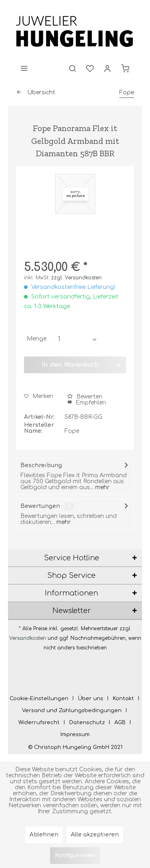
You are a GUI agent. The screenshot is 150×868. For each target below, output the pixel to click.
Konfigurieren (75, 855)
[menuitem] (24, 68)
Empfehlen (87, 403)
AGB (120, 723)
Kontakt (123, 699)
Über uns (91, 699)
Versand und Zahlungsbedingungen (72, 711)
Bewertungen (40, 506)
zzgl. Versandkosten (76, 278)
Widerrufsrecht (39, 723)
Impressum (75, 735)
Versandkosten (28, 638)
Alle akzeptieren (95, 835)
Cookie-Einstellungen (39, 699)
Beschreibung (41, 465)
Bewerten (85, 397)
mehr (102, 487)
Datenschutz (87, 723)
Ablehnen (44, 835)
